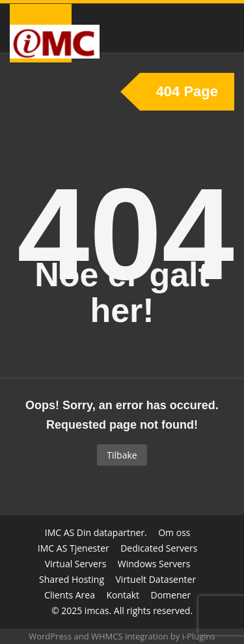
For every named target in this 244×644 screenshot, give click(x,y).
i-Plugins (199, 636)
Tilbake (122, 455)
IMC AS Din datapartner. (96, 532)
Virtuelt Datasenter (156, 579)
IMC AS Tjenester (74, 548)
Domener (171, 595)
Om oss (174, 532)
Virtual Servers (76, 564)
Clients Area (70, 595)
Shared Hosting (72, 579)
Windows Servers (154, 564)
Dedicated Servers (159, 548)
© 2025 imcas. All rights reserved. (122, 610)
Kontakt (123, 595)
